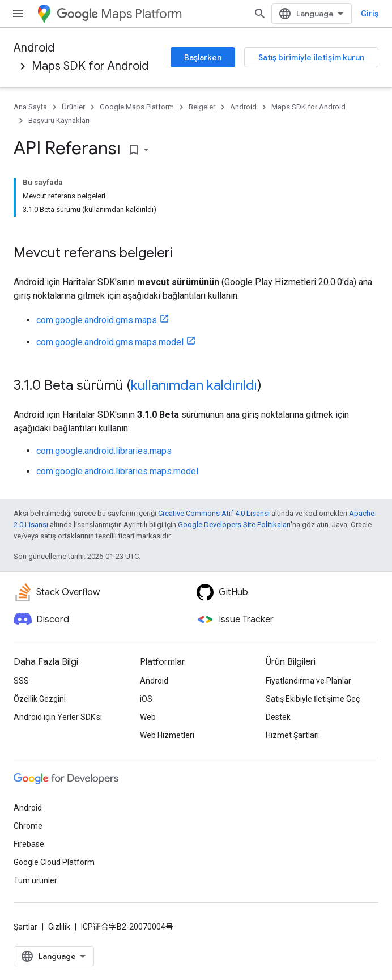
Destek (278, 717)
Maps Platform (119, 14)
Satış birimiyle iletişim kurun (311, 57)
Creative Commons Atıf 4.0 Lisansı (214, 513)
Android (34, 48)
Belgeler (202, 107)
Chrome (28, 826)
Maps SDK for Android (90, 66)
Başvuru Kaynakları (59, 120)
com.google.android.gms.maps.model (110, 342)
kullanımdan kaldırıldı (194, 385)
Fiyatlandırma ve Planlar (308, 681)
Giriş (370, 14)
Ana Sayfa (30, 107)
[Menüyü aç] (18, 14)
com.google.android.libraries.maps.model (117, 471)
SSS (21, 681)
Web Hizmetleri (167, 735)
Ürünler (73, 107)
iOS (146, 699)
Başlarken (203, 57)
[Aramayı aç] (260, 14)
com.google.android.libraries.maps (104, 451)
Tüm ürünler (35, 880)
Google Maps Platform (137, 107)
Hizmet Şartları (292, 735)
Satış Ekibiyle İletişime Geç (313, 699)
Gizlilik (59, 927)
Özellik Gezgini (40, 699)
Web (148, 717)
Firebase (29, 844)
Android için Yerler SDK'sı (58, 717)
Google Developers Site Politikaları (234, 525)
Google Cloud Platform (54, 862)
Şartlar (25, 927)
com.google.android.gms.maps (97, 320)
